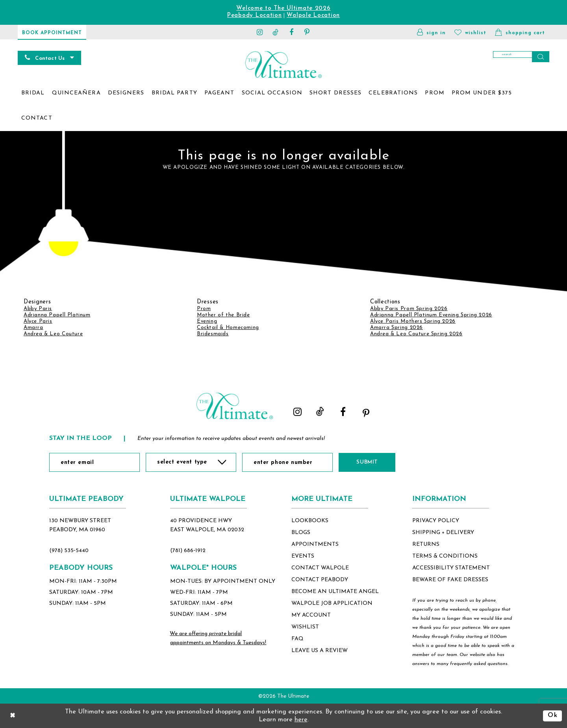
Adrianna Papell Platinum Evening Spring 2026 (431, 315)
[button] (431, 32)
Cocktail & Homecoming (228, 328)
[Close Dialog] (13, 716)
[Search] (521, 57)
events (303, 556)
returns (426, 544)
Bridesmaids (213, 334)
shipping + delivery (443, 533)
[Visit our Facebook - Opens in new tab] (291, 32)
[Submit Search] (541, 57)
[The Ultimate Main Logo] (283, 64)
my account (311, 615)
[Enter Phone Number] (287, 462)
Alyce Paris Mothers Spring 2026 (413, 321)
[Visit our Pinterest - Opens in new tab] (307, 32)
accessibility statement (451, 568)
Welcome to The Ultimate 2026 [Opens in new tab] (283, 8)
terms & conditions (445, 556)
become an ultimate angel (335, 592)
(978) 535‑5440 (69, 551)
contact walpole (320, 568)
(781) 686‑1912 (188, 551)
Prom (204, 309)
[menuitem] (33, 93)
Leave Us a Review (320, 651)
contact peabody (320, 580)
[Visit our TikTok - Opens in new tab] (276, 32)
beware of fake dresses (450, 580)
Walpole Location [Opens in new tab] (313, 16)
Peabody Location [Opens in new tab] (255, 16)
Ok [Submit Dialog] (553, 715)
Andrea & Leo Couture (53, 334)
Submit (367, 462)
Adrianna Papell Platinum (57, 315)
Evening (207, 321)
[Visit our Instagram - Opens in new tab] (260, 32)
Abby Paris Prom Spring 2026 (409, 309)
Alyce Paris (38, 321)
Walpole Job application (332, 603)
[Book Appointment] (52, 32)
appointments (315, 544)
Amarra (33, 328)
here (301, 720)
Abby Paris (38, 309)
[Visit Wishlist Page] (470, 32)
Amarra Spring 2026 (397, 328)
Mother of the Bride (223, 315)
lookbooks (310, 521)
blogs (301, 533)
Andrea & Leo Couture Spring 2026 (416, 334)
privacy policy (436, 521)
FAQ (297, 639)
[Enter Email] (94, 462)
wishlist (305, 627)
